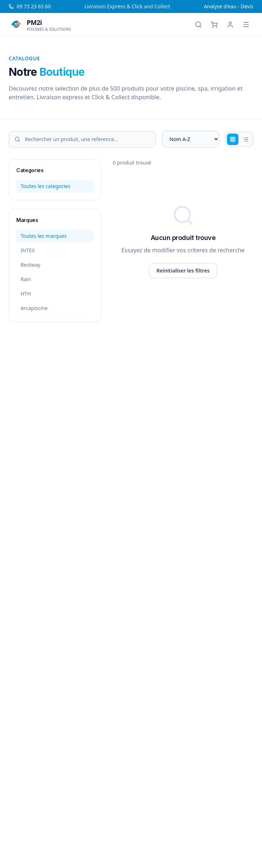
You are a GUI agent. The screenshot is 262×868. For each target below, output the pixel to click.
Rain (26, 279)
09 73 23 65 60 (30, 6)
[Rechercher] (198, 25)
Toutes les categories (46, 186)
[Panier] (214, 25)
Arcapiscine (34, 308)
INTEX (28, 250)
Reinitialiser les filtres (183, 271)
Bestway (31, 265)
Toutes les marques (44, 236)
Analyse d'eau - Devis (229, 6)
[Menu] (246, 25)
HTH (26, 294)
